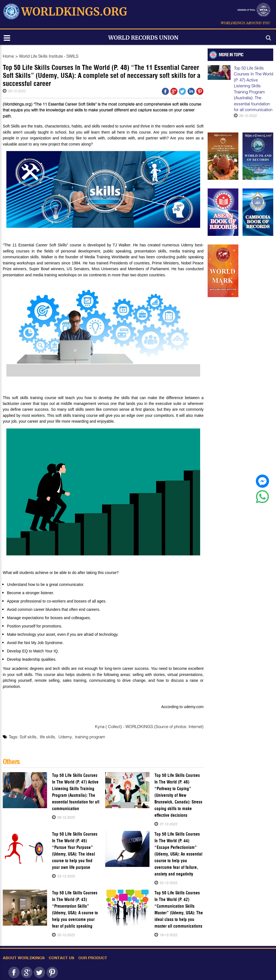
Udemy (65, 737)
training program (90, 737)
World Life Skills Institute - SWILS (49, 56)
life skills (47, 737)
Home (8, 56)
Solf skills (28, 737)
